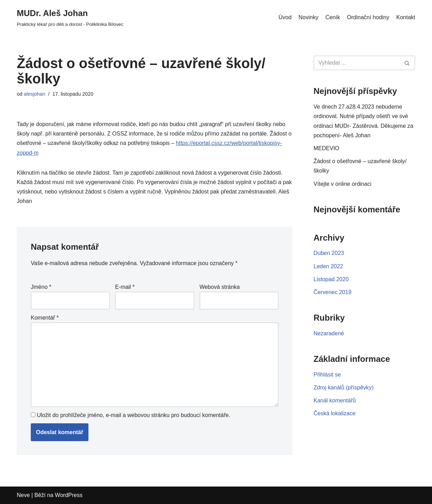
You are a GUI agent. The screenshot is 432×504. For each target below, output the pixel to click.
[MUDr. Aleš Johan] (70, 17)
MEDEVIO (326, 148)
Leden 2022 (328, 266)
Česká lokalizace (334, 413)
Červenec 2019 (333, 292)
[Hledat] (357, 63)
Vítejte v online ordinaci (342, 184)
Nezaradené (329, 333)
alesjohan (35, 94)
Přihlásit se (327, 375)
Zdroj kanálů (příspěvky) (344, 388)
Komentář (45, 318)
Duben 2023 (329, 253)
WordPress (69, 495)
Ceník (333, 17)
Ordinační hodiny (368, 17)
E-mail (125, 287)
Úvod (285, 17)
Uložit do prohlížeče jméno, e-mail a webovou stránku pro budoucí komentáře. (133, 415)
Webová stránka (220, 287)
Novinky (308, 17)
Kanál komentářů (335, 400)
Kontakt (406, 17)
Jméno (41, 287)
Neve (23, 495)
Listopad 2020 (331, 279)
